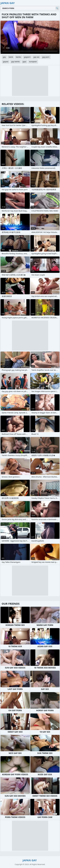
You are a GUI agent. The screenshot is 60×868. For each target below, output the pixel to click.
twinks (18, 57)
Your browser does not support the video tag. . (30, 37)
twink (11, 57)
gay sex (36, 57)
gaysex (6, 62)
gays (24, 62)
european (33, 62)
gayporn (27, 57)
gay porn (46, 57)
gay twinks (15, 62)
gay (4, 57)
